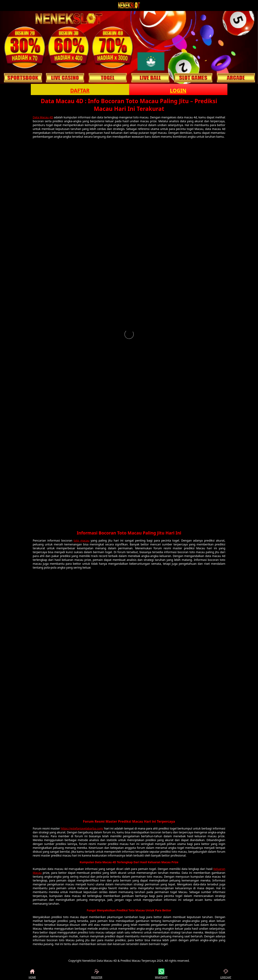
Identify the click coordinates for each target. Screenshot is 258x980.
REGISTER (97, 974)
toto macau (81, 540)
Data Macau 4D (43, 117)
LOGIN (178, 90)
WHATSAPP (161, 974)
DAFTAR (80, 90)
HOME (32, 974)
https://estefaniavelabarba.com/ (82, 828)
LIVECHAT (226, 974)
